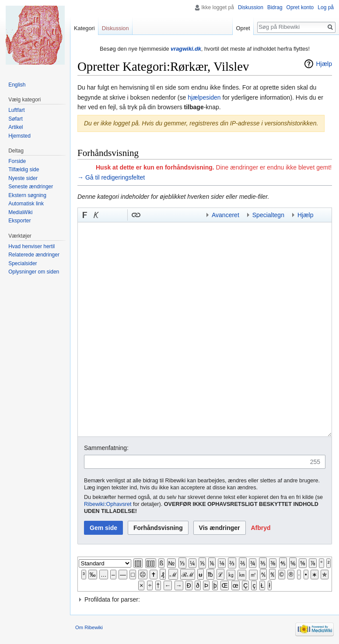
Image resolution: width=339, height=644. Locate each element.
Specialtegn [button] (268, 215)
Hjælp (324, 64)
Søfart (16, 119)
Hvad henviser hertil (31, 246)
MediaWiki (20, 212)
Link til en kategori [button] (170, 215)
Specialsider (23, 263)
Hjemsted (19, 136)
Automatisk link (26, 204)
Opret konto (300, 7)
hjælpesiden (204, 97)
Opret (243, 28)
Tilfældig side (24, 170)
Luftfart (16, 110)
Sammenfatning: (106, 448)
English (17, 85)
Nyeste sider (23, 178)
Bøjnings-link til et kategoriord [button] (159, 215)
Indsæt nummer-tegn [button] (108, 215)
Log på (326, 7)
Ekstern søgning (27, 195)
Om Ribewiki (89, 627)
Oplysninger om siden (34, 272)
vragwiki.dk (186, 49)
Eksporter (19, 221)
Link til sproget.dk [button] (119, 215)
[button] (85, 215)
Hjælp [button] (306, 215)
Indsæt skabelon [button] (147, 215)
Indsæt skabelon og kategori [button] (182, 215)
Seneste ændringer (31, 187)
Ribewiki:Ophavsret (108, 504)
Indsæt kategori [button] (193, 215)
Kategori (84, 28)
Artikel (16, 127)
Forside (17, 161)
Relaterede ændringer (34, 255)
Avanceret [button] (225, 215)
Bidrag (275, 7)
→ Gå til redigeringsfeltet (111, 177)
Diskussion (251, 7)
